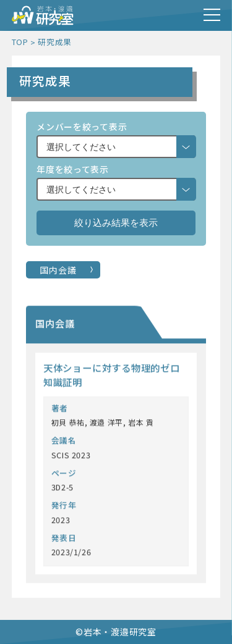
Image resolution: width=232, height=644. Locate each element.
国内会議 (58, 270)
